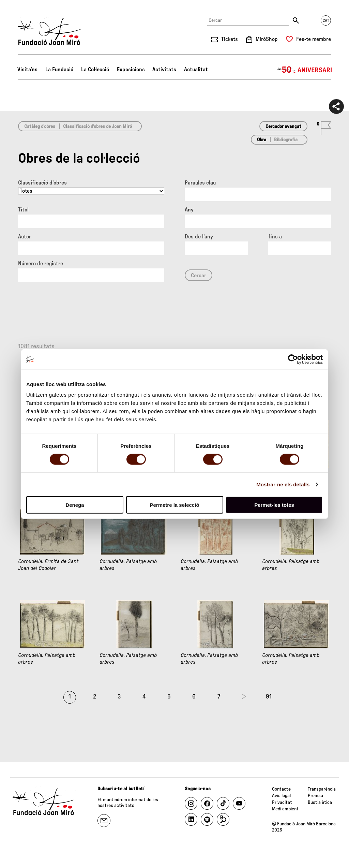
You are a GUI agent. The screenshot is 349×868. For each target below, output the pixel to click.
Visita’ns (27, 70)
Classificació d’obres (42, 183)
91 (269, 697)
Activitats (164, 70)
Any (189, 210)
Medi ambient (285, 809)
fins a (275, 237)
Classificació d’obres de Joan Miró (97, 127)
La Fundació (59, 70)
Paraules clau (200, 183)
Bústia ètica (320, 803)
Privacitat (282, 803)
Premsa (315, 796)
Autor (25, 237)
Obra (262, 140)
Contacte (281, 789)
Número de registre (41, 264)
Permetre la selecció (174, 505)
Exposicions (131, 70)
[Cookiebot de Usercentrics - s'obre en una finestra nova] (293, 359)
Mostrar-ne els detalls (283, 484)
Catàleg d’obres (40, 127)
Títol (23, 210)
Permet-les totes (274, 505)
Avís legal (281, 796)
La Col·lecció (95, 70)
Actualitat (196, 70)
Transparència (322, 789)
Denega (75, 505)
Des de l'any (199, 237)
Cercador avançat (283, 127)
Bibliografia (286, 140)
